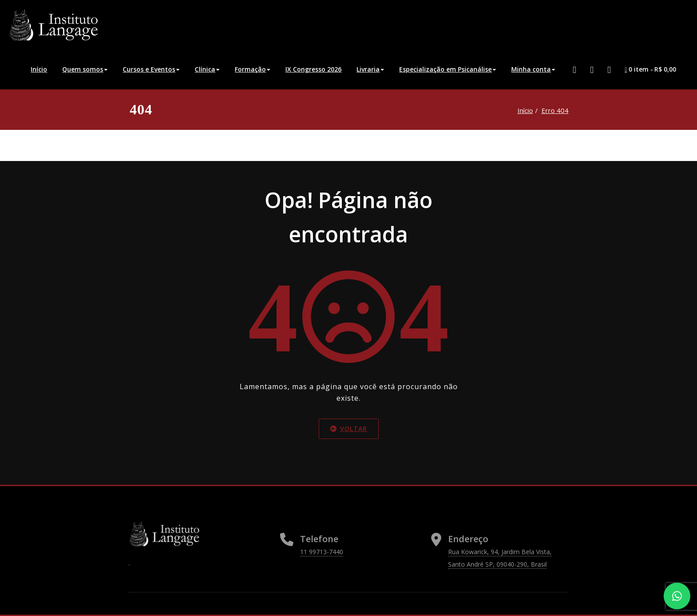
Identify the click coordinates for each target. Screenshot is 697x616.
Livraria (370, 69)
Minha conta (533, 69)
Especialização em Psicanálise (448, 69)
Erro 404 (555, 110)
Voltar (349, 429)
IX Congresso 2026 (313, 69)
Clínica (207, 69)
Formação (252, 69)
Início (39, 69)
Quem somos (85, 69)
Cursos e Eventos (151, 69)
